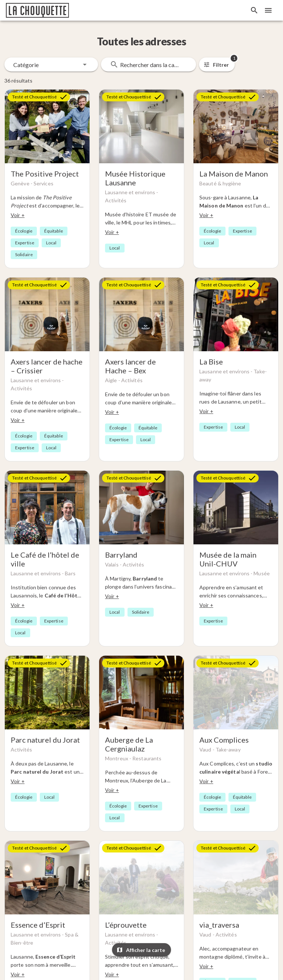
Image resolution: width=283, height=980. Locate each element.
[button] (51, 64)
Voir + (18, 215)
